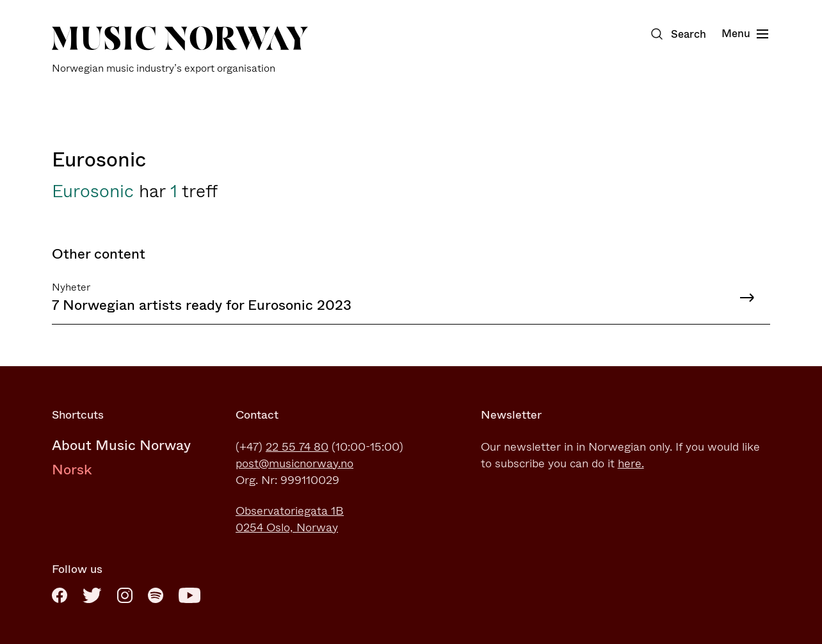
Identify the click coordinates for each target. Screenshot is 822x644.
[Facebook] (60, 595)
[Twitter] (92, 595)
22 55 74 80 (297, 447)
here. (631, 463)
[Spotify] (156, 595)
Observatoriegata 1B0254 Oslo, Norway (290, 519)
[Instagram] (125, 595)
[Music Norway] (180, 50)
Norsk (72, 470)
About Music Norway (121, 445)
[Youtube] (189, 595)
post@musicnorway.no (294, 463)
